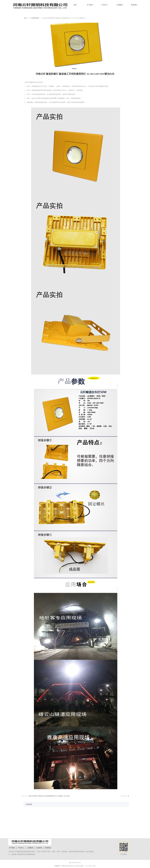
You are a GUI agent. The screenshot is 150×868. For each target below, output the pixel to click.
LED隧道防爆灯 (35, 18)
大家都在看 (29, 804)
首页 (25, 18)
